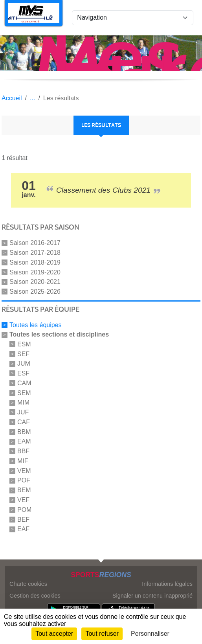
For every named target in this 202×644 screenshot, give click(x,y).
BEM (24, 490)
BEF (23, 519)
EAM (24, 441)
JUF (23, 412)
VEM (24, 470)
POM (24, 510)
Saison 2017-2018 (35, 253)
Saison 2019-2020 (35, 272)
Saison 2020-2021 (35, 282)
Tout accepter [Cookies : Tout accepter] (54, 634)
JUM (24, 363)
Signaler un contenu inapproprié (152, 596)
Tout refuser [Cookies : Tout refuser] (102, 634)
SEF (23, 354)
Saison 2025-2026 (35, 292)
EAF (23, 529)
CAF (24, 422)
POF (24, 480)
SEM (24, 393)
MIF (23, 461)
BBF (23, 451)
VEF (23, 500)
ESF (23, 373)
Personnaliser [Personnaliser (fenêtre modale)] (150, 634)
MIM (23, 402)
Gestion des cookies (35, 596)
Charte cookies (28, 584)
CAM (24, 383)
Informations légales (167, 584)
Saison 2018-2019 (35, 262)
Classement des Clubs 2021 (103, 190)
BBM (24, 431)
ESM (24, 344)
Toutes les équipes (36, 325)
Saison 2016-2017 (35, 243)
